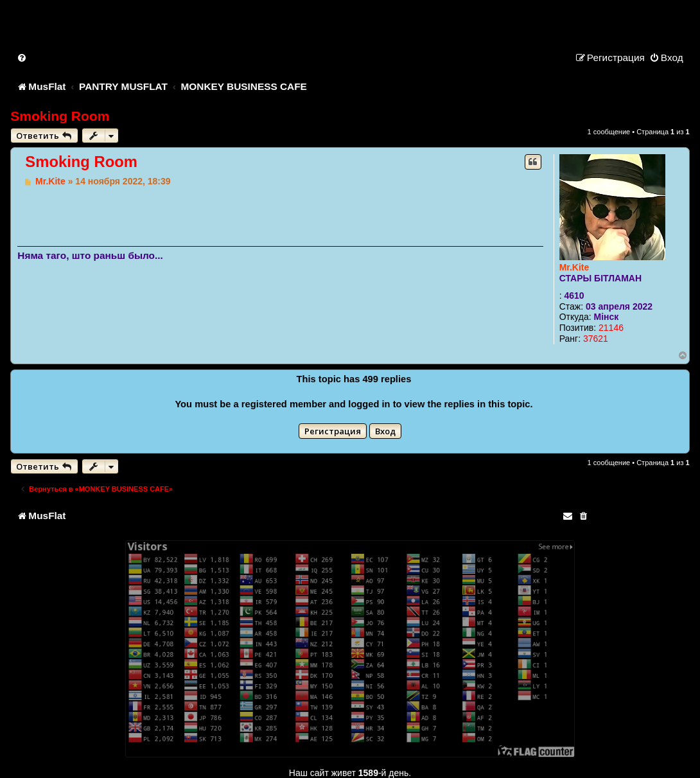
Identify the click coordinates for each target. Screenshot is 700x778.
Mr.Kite (574, 267)
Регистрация (333, 431)
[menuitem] (22, 57)
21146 (611, 328)
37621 (596, 339)
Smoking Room (60, 116)
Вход (385, 431)
